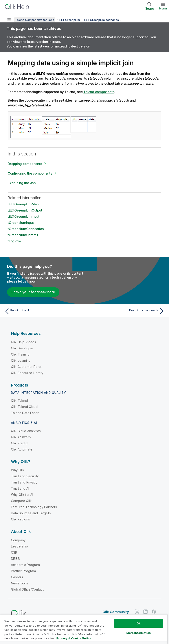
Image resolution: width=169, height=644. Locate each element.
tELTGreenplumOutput (25, 210)
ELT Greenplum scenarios (101, 20)
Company (18, 540)
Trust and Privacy (24, 482)
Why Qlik (18, 470)
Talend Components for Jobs (35, 20)
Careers (17, 577)
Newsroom (19, 583)
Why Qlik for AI (22, 495)
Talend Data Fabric (25, 413)
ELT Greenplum (70, 20)
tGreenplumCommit (23, 235)
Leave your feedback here (33, 292)
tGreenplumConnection (26, 229)
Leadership (20, 546)
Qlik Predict (20, 443)
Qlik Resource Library (27, 373)
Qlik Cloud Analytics (26, 431)
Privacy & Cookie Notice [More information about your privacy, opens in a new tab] (74, 638)
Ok (138, 623)
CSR (14, 552)
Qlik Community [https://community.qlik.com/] (116, 612)
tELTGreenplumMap (23, 204)
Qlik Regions (20, 519)
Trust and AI (20, 488)
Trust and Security (25, 476)
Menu (163, 8)
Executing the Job (22, 183)
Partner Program (23, 571)
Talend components (99, 92)
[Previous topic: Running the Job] (43, 311)
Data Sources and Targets (31, 513)
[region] (84, 629)
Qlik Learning (21, 360)
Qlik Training (20, 354)
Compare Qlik (21, 501)
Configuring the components (30, 173)
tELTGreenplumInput (24, 216)
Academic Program (26, 565)
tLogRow (14, 241)
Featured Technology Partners (34, 507)
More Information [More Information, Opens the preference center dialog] (139, 633)
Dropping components (25, 164)
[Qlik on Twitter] (137, 612)
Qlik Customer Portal (27, 367)
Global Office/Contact (27, 589)
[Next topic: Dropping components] (126, 311)
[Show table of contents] (9, 20)
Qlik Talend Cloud (24, 407)
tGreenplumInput (21, 223)
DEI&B (15, 559)
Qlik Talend (19, 400)
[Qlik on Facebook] (154, 612)
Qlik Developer (22, 348)
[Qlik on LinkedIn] (145, 612)
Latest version (79, 46)
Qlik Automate (22, 449)
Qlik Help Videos (24, 342)
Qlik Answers (21, 437)
